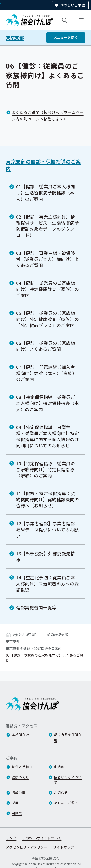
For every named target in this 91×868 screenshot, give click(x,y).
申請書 (59, 767)
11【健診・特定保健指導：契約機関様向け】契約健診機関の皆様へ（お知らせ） (48, 499)
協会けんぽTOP (24, 635)
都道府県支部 (58, 635)
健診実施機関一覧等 (36, 607)
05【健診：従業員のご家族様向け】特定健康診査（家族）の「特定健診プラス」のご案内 (48, 319)
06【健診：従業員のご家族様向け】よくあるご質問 (46, 346)
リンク (11, 838)
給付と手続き (22, 767)
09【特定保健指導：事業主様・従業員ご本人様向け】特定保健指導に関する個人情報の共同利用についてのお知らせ (48, 436)
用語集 (17, 813)
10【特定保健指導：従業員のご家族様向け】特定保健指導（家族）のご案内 (46, 469)
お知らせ (61, 793)
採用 (15, 803)
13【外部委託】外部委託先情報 (46, 556)
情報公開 (19, 793)
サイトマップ (64, 847)
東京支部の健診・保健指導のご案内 (43, 165)
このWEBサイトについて (42, 838)
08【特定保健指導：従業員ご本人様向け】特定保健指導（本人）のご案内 (48, 403)
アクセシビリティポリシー (27, 847)
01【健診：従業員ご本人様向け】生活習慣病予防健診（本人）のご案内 (46, 192)
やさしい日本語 (73, 5)
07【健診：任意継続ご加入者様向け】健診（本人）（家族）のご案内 (46, 373)
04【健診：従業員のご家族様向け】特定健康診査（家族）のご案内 (48, 289)
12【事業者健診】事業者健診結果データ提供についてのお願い (47, 529)
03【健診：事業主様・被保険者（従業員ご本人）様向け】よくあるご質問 (48, 259)
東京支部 (15, 38)
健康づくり (20, 777)
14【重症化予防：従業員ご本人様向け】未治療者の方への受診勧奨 (48, 583)
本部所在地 (20, 735)
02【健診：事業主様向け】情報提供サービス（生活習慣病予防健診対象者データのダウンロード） (48, 226)
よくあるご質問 (66, 803)
